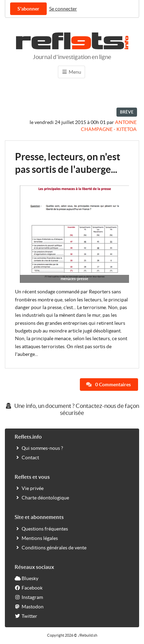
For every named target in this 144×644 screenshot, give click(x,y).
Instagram (29, 597)
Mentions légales (36, 538)
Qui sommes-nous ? (39, 448)
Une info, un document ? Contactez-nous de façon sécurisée (72, 409)
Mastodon (29, 606)
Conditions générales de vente (51, 547)
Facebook (29, 588)
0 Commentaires (108, 385)
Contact (27, 457)
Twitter (26, 616)
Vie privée (29, 488)
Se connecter (63, 9)
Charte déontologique (42, 497)
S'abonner (28, 9)
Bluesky (26, 578)
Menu (71, 72)
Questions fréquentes (41, 529)
